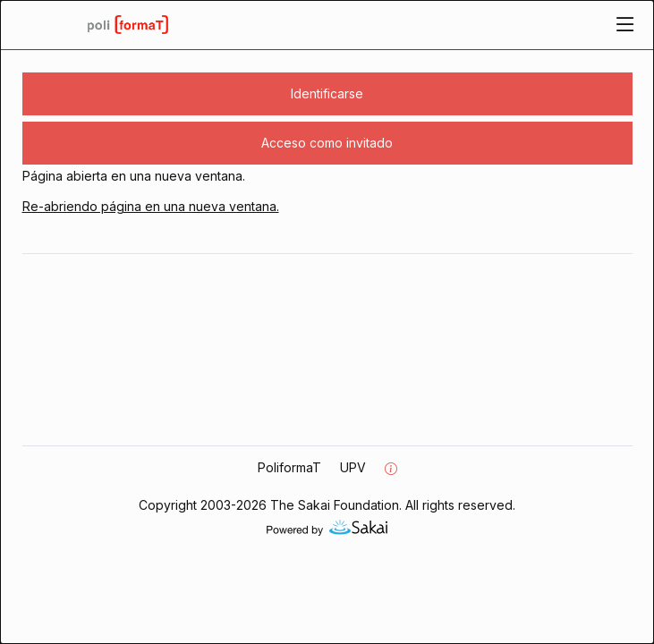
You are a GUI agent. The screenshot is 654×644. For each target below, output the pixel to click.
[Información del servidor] (391, 468)
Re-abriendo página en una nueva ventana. (151, 206)
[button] (327, 94)
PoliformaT (289, 467)
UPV (353, 467)
